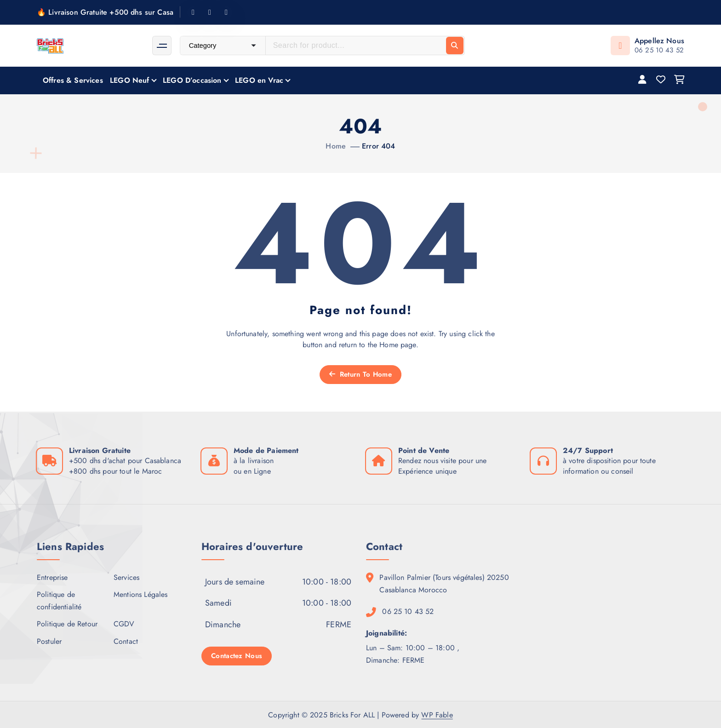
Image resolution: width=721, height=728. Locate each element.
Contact (126, 641)
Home (336, 146)
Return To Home (360, 374)
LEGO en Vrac (259, 80)
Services (126, 577)
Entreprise (52, 577)
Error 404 (378, 146)
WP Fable (437, 715)
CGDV (124, 624)
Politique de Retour (67, 624)
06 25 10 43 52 (659, 50)
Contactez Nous (237, 656)
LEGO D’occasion (192, 80)
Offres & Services (73, 80)
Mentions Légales (141, 594)
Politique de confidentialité (59, 601)
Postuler (49, 641)
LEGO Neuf (129, 80)
